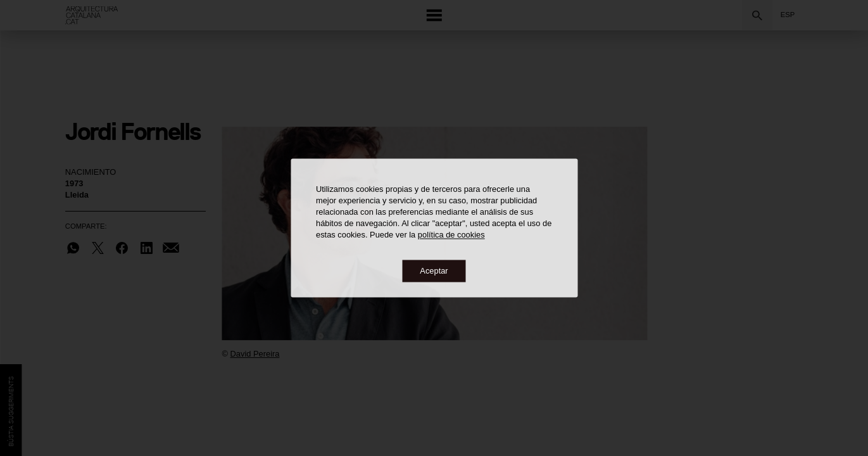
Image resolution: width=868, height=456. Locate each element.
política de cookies (451, 235)
